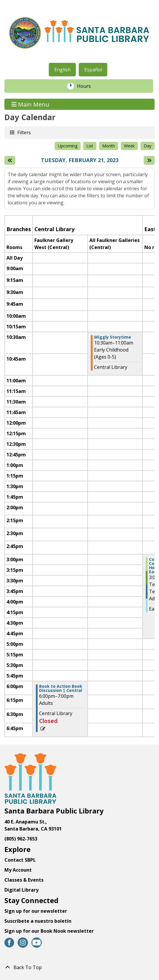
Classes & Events (24, 880)
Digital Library (21, 890)
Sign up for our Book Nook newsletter (50, 931)
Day (148, 146)
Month (109, 146)
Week (129, 146)
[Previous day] (10, 160)
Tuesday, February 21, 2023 (80, 160)
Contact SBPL (20, 860)
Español (93, 70)
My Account (18, 870)
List (90, 146)
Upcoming (68, 146)
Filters (24, 132)
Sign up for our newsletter (36, 911)
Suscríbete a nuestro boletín (38, 921)
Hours (87, 86)
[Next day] (149, 160)
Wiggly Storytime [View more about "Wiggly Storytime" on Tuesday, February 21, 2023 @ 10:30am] (113, 337)
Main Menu (31, 104)
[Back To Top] (79, 967)
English (62, 70)
